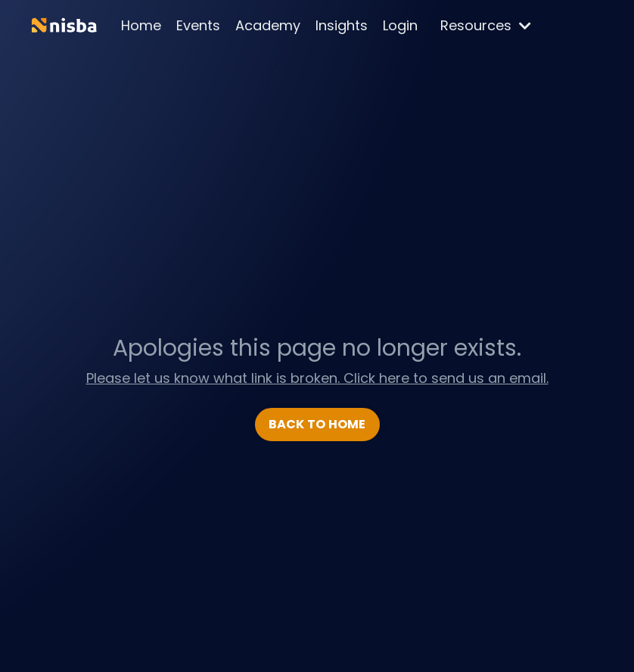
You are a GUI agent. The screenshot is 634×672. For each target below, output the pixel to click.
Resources (486, 25)
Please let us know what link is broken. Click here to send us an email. (317, 378)
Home (141, 25)
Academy (268, 25)
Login (400, 25)
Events (198, 25)
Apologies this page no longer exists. (317, 348)
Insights (342, 25)
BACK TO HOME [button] (317, 424)
